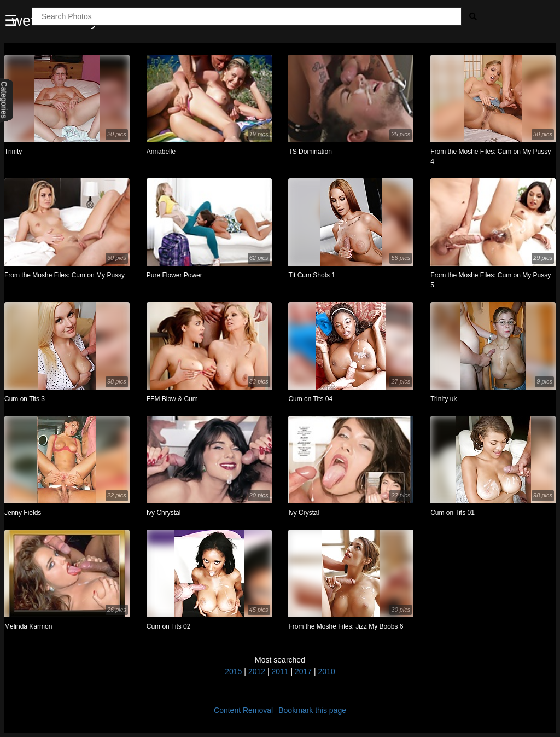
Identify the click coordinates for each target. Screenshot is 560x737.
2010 (327, 671)
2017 (303, 671)
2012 (257, 671)
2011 (280, 671)
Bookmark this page (312, 710)
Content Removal (243, 710)
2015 (233, 671)
